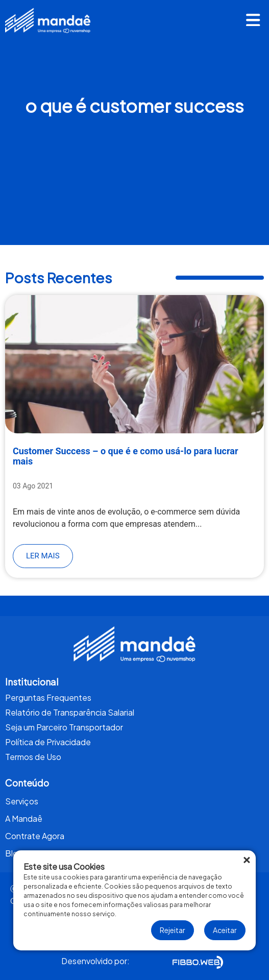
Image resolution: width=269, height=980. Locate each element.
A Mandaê (24, 818)
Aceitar (225, 930)
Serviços (22, 801)
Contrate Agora (35, 836)
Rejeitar (173, 930)
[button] (253, 21)
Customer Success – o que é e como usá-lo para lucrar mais (126, 456)
